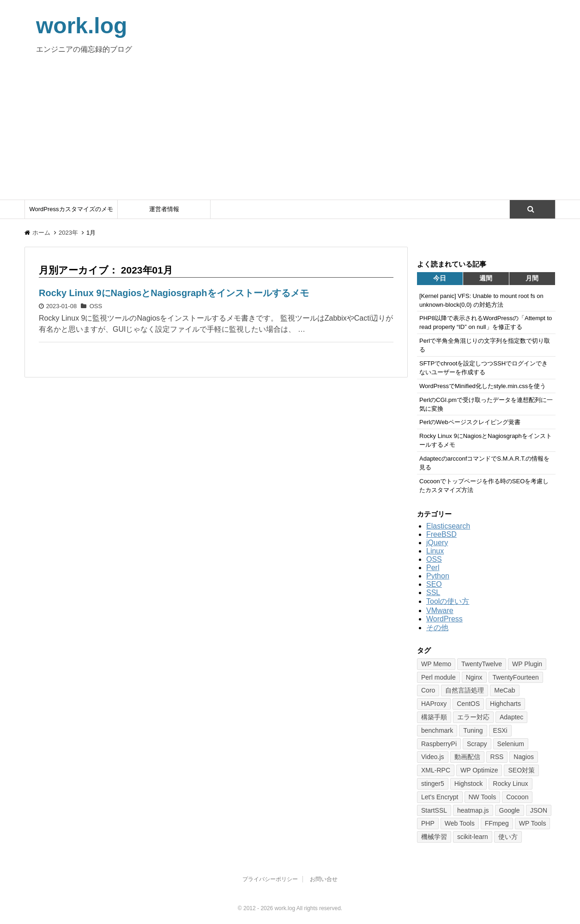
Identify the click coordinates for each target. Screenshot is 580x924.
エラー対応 (473, 717)
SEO (434, 584)
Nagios (524, 757)
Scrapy (477, 744)
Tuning (473, 730)
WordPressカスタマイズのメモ (71, 209)
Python (438, 576)
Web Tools (460, 823)
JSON (539, 810)
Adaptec (511, 717)
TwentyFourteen (516, 677)
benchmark (437, 730)
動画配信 (467, 757)
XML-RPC (436, 770)
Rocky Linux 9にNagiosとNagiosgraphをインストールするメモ (174, 293)
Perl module (438, 677)
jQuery (437, 543)
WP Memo (436, 664)
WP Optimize (479, 770)
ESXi (500, 730)
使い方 (508, 837)
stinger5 (433, 784)
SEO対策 (521, 770)
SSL (433, 593)
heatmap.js (473, 810)
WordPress (444, 619)
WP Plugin (527, 664)
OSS (96, 306)
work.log (82, 26)
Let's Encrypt (440, 797)
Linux (435, 551)
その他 (437, 628)
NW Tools (483, 797)
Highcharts (505, 704)
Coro (428, 690)
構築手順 (434, 717)
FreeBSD (441, 534)
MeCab (504, 690)
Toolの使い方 (448, 601)
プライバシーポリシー (270, 879)
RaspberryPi (439, 744)
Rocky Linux (510, 784)
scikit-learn (473, 837)
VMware (440, 611)
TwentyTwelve (482, 664)
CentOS (468, 704)
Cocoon (517, 797)
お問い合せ (324, 879)
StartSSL (434, 810)
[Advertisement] (290, 130)
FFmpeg (497, 823)
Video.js (433, 757)
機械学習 (434, 837)
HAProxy (434, 704)
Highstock (468, 784)
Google (510, 810)
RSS (497, 757)
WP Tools (533, 823)
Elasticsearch (448, 526)
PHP (428, 823)
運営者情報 (164, 209)
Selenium (511, 744)
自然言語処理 (465, 690)
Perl (433, 568)
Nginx (474, 677)
